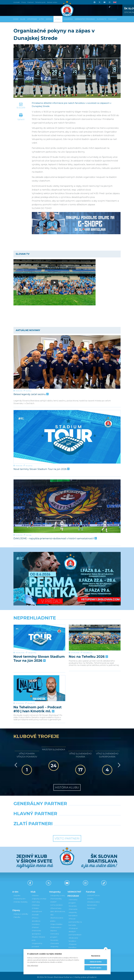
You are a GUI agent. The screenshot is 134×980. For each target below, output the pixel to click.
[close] (106, 949)
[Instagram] (110, 2)
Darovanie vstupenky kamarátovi (55, 944)
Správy (58, 19)
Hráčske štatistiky (20, 899)
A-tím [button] (41, 19)
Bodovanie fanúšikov (73, 937)
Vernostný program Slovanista (55, 934)
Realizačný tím (19, 896)
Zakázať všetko (96, 962)
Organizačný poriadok (37, 942)
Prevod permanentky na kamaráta (75, 919)
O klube (35, 906)
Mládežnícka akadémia (37, 949)
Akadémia (68, 19)
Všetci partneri (67, 836)
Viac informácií (33, 966)
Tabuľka (17, 914)
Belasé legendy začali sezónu (31, 394)
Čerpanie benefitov (73, 943)
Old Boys (29, 391)
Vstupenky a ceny (58, 893)
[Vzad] (15, 762)
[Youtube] (105, 2)
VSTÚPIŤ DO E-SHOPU (94, 894)
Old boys (36, 902)
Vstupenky (29, 466)
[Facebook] (95, 2)
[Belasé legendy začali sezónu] (67, 362)
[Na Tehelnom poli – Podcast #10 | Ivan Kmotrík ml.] (39, 674)
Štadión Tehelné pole (38, 936)
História (35, 893)
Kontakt (35, 912)
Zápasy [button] (49, 19)
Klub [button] (23, 19)
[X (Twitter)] (100, 2)
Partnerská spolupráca (36, 929)
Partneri (35, 925)
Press (24, 2)
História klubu (67, 785)
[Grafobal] (49, 817)
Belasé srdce (52, 2)
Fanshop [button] (113, 19)
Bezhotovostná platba (57, 917)
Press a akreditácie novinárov (36, 918)
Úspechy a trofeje (39, 896)
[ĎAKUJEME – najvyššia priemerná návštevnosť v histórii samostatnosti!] (67, 506)
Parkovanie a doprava (56, 926)
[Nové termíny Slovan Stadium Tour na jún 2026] (67, 437)
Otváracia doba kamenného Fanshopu (93, 902)
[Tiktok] (110, 7)
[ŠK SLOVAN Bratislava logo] (67, 9)
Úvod (16, 19)
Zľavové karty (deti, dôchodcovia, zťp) (58, 909)
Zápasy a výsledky (21, 911)
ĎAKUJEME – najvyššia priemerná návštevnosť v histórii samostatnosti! (55, 538)
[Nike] (67, 807)
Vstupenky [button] (32, 19)
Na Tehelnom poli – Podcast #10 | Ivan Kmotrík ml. (38, 682)
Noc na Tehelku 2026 (88, 631)
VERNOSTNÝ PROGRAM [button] (85, 19)
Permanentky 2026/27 (56, 898)
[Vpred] (119, 762)
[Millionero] (85, 817)
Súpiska (17, 893)
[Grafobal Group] (81, 827)
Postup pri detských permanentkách (75, 929)
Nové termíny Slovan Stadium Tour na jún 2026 (41, 469)
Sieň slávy (36, 899)
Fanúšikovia (88, 627)
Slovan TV (31, 676)
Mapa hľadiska (56, 921)
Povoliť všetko (96, 968)
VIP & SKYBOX (56, 902)
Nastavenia (96, 956)
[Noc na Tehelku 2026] (95, 625)
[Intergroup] (53, 827)
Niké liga (29, 535)
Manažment (37, 909)
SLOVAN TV (102, 19)
